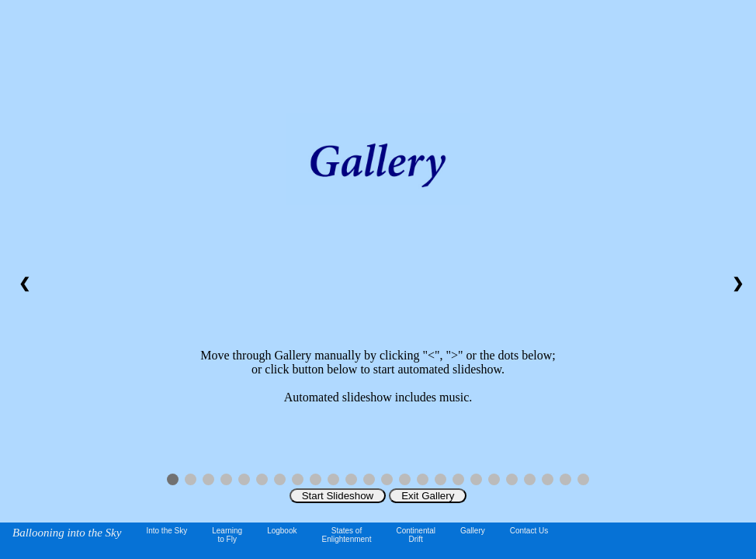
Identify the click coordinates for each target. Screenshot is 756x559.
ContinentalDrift (416, 535)
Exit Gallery (428, 496)
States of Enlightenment (347, 535)
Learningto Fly (227, 535)
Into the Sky (166, 531)
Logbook (282, 531)
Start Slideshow (338, 496)
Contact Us (529, 531)
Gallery (473, 531)
